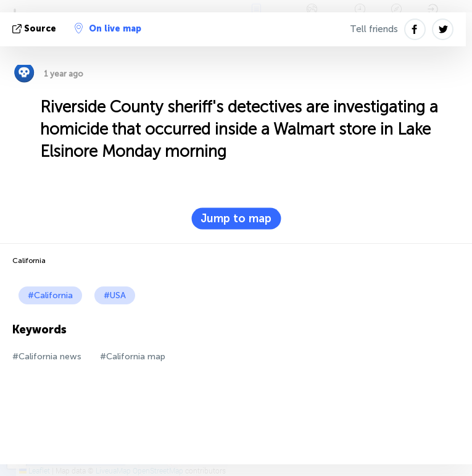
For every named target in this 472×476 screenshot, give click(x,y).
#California (50, 295)
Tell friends (374, 29)
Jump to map (236, 219)
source (35, 29)
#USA (115, 295)
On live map (108, 28)
